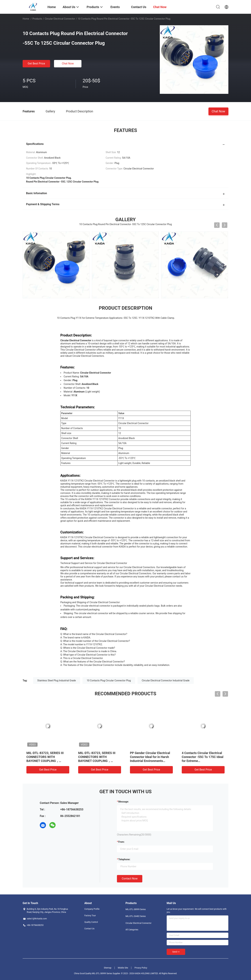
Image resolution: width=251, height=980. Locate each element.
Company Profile (92, 909)
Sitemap (108, 968)
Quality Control (91, 922)
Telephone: (124, 859)
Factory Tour (90, 916)
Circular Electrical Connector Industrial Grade (166, 680)
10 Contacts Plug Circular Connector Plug (109, 680)
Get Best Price (36, 63)
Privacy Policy (141, 968)
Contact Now (130, 879)
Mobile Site (123, 968)
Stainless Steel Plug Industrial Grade (57, 680)
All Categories (132, 930)
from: (121, 842)
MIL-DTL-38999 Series (136, 909)
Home (26, 19)
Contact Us (89, 929)
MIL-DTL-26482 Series (136, 916)
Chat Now (68, 63)
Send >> (176, 952)
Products (37, 19)
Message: (124, 802)
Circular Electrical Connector (60, 19)
